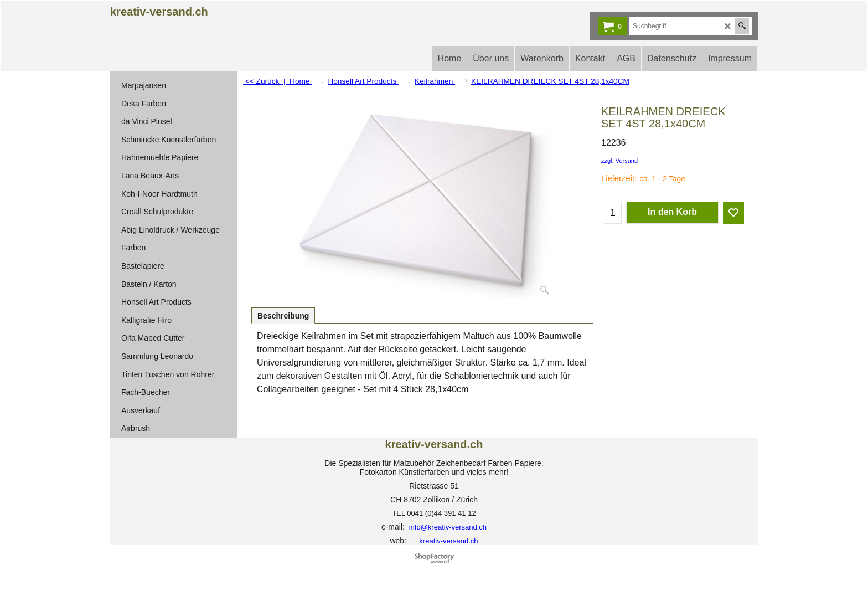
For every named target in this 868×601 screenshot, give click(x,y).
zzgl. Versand (619, 161)
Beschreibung (283, 316)
